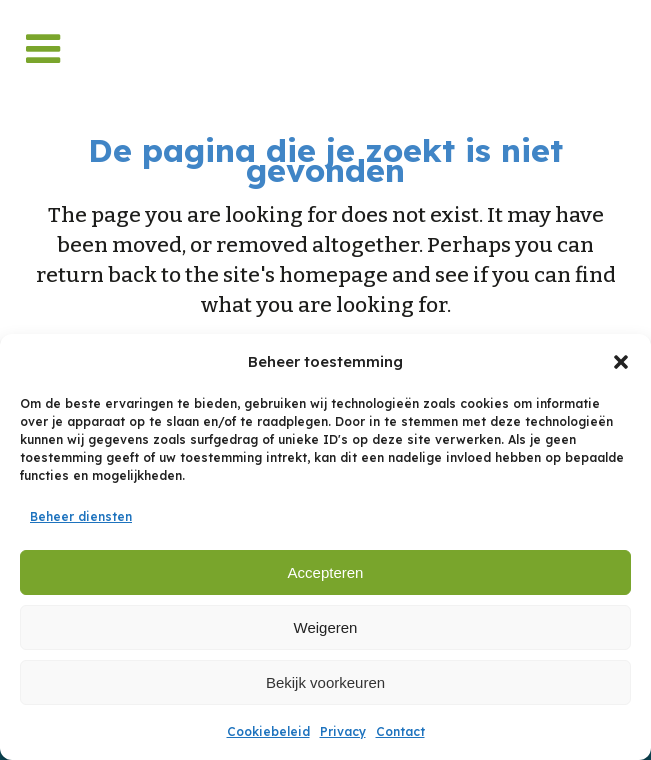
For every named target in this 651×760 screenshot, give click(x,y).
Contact (400, 731)
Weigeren (326, 627)
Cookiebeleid (268, 731)
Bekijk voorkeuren (325, 682)
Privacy (343, 731)
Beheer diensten (81, 516)
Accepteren (326, 572)
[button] (621, 362)
